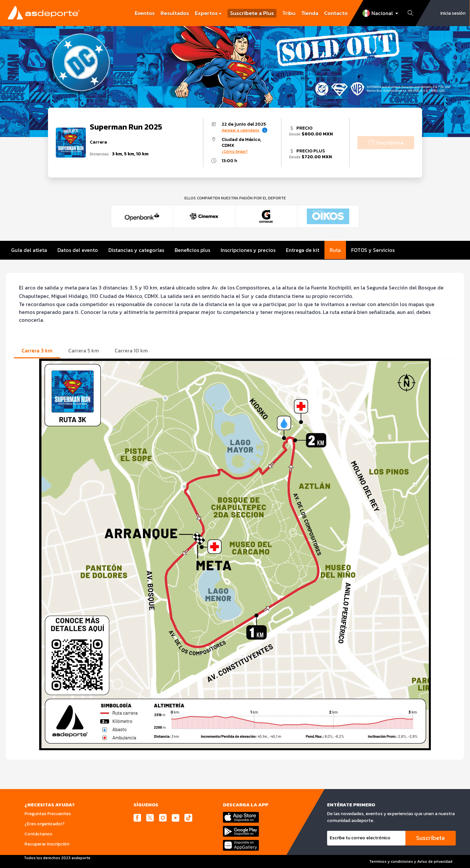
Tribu (289, 13)
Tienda (310, 13)
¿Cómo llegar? (235, 151)
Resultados (175, 13)
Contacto (336, 13)
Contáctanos (38, 834)
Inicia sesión (453, 13)
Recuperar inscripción (47, 844)
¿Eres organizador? (45, 824)
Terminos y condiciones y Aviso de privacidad (411, 861)
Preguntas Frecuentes (48, 814)
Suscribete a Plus (252, 13)
